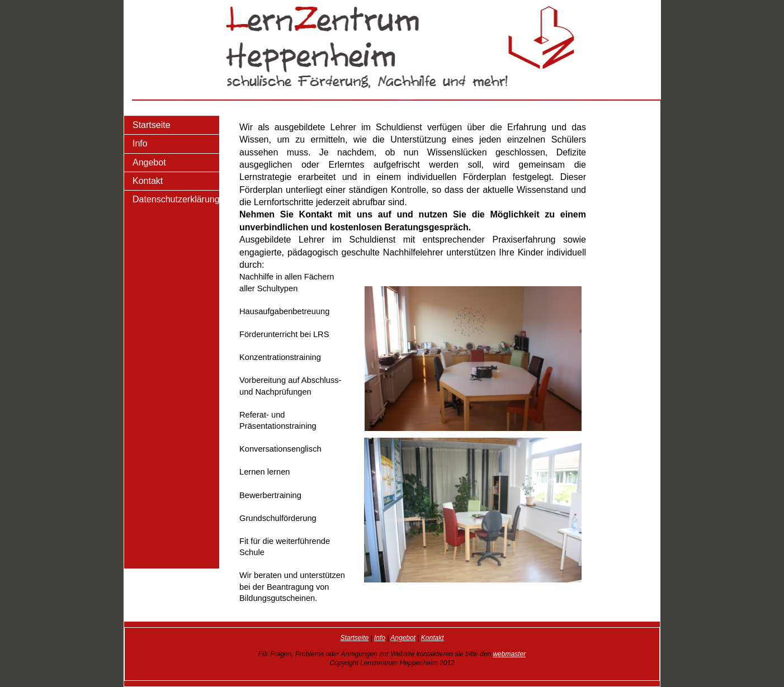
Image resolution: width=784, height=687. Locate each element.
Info (140, 143)
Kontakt (148, 181)
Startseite (152, 125)
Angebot (149, 162)
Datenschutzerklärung (176, 199)
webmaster (509, 654)
